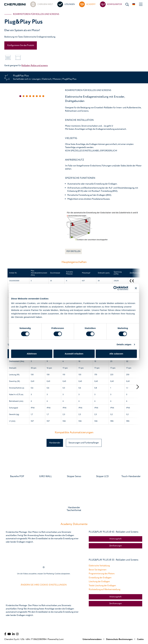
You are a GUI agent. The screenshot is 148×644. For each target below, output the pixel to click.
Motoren (57, 79)
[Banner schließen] (136, 288)
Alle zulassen (116, 354)
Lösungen (36, 79)
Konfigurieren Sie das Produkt (21, 45)
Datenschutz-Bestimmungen (120, 639)
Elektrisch (47, 79)
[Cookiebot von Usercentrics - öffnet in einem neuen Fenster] (116, 288)
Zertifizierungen (116, 546)
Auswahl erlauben (74, 354)
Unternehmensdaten (92, 639)
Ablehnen (32, 354)
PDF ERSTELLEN (73, 251)
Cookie (140, 639)
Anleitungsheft (115, 539)
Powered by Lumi (56, 639)
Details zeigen (124, 344)
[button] (20, 96)
